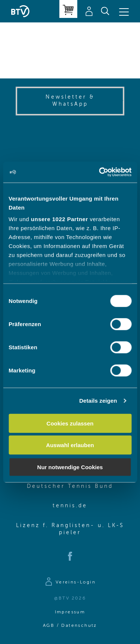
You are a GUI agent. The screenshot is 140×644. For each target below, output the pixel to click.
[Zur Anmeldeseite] (70, 583)
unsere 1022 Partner (60, 219)
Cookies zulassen (70, 423)
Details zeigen (98, 401)
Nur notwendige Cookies (70, 467)
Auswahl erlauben (70, 445)
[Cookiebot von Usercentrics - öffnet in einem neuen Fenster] (100, 172)
